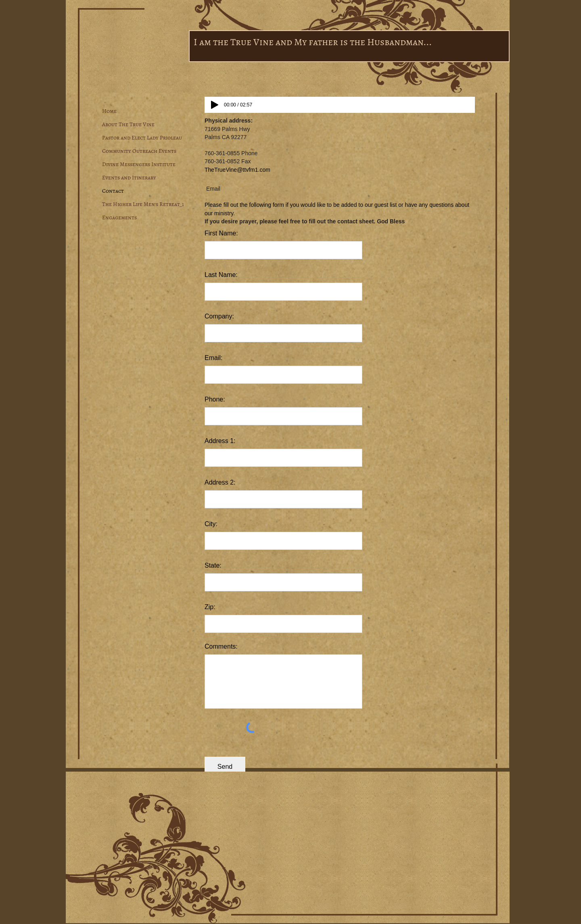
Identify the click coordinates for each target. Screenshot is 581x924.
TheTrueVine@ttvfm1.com (237, 170)
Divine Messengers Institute (139, 164)
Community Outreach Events (139, 151)
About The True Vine (128, 124)
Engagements (119, 217)
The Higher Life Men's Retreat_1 (143, 204)
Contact (113, 191)
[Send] (225, 767)
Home (109, 111)
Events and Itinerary (129, 178)
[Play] (215, 105)
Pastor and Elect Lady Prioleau (142, 138)
